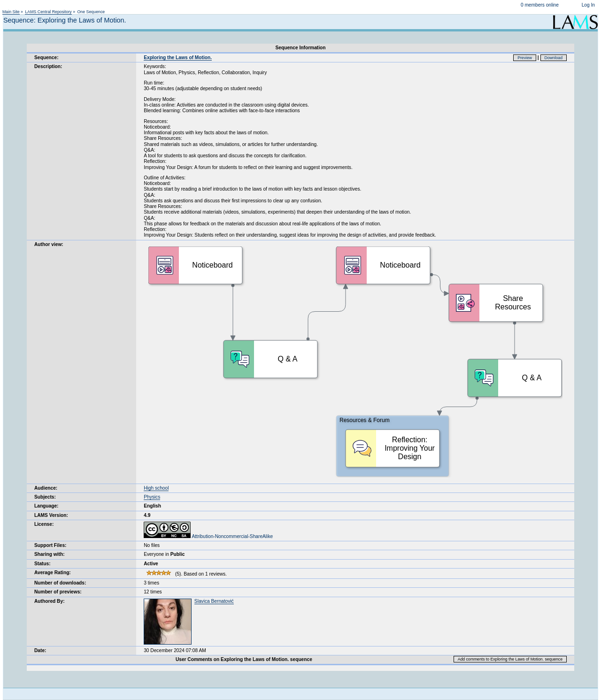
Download (554, 58)
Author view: (49, 244)
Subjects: (45, 497)
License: (44, 524)
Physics (152, 497)
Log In (588, 5)
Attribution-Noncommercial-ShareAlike (208, 536)
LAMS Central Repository (48, 12)
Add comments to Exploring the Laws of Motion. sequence (510, 659)
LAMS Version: (51, 515)
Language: (46, 506)
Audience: (46, 488)
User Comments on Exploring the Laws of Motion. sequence (244, 659)
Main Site (11, 12)
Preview (525, 58)
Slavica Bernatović (214, 601)
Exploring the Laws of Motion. (178, 58)
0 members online (540, 5)
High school (156, 488)
